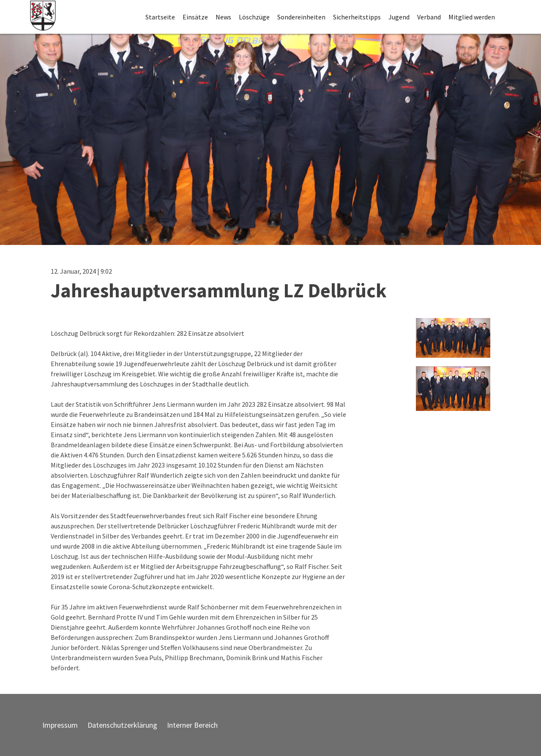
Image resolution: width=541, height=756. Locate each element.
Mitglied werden (472, 17)
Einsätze (195, 17)
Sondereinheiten (301, 17)
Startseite (160, 17)
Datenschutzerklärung (122, 725)
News (223, 17)
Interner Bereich (192, 725)
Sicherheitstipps (357, 17)
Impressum (60, 725)
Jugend (399, 17)
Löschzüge (254, 17)
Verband (429, 17)
